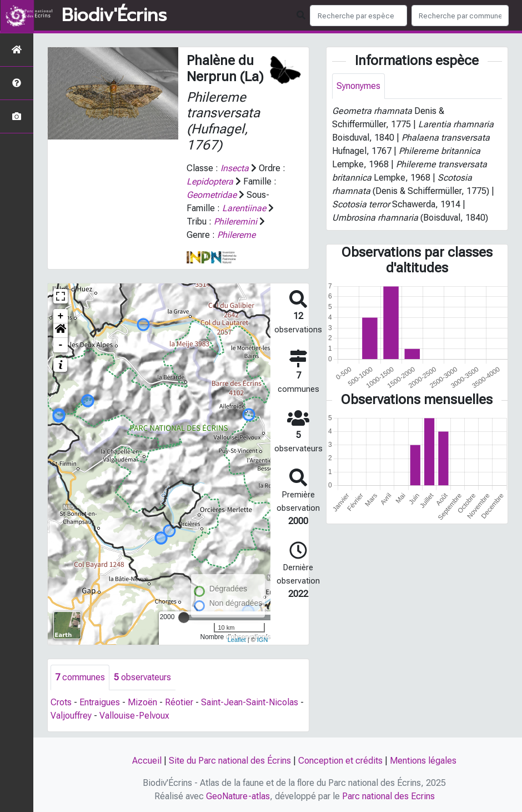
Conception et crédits (340, 761)
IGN (263, 640)
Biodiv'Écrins (114, 16)
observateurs (142, 677)
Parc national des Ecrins (388, 796)
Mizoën (142, 702)
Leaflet (237, 640)
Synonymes (358, 86)
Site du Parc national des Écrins (230, 761)
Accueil (147, 761)
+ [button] (61, 316)
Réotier (179, 702)
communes (80, 677)
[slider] (184, 617)
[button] (61, 331)
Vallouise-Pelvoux (134, 716)
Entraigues (100, 702)
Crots (61, 702)
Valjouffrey (71, 716)
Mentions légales (423, 761)
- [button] (61, 345)
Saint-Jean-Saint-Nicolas (250, 702)
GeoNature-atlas (238, 796)
